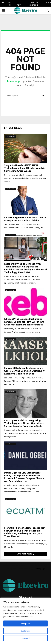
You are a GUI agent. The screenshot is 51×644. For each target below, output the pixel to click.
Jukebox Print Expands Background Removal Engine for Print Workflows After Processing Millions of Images (24, 322)
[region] (26, 621)
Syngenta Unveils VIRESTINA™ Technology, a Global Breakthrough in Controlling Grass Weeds (25, 168)
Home (2, 3)
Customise (26, 631)
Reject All (26, 638)
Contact (47, 3)
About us (10, 4)
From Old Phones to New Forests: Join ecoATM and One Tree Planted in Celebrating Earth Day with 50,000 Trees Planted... (25, 532)
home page (14, 81)
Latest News (13, 128)
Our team (19, 4)
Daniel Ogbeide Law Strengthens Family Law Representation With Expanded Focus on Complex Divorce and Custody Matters (24, 477)
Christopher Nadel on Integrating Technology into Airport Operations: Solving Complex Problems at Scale (24, 423)
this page (40, 569)
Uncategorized (11, 137)
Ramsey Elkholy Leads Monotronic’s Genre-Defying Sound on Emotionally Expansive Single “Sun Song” (24, 371)
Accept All (26, 623)
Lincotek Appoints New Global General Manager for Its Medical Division (25, 219)
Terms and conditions (33, 4)
